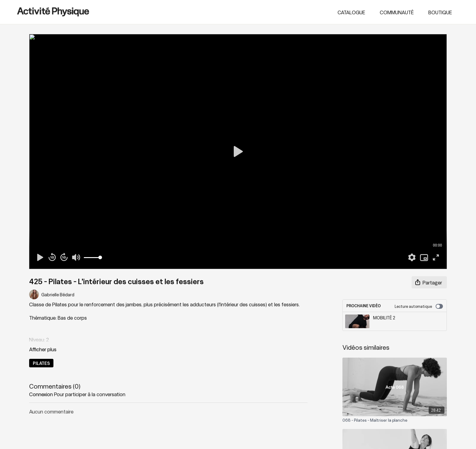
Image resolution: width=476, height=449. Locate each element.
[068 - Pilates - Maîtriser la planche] (395, 420)
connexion (41, 394)
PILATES (41, 363)
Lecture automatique (419, 306)
